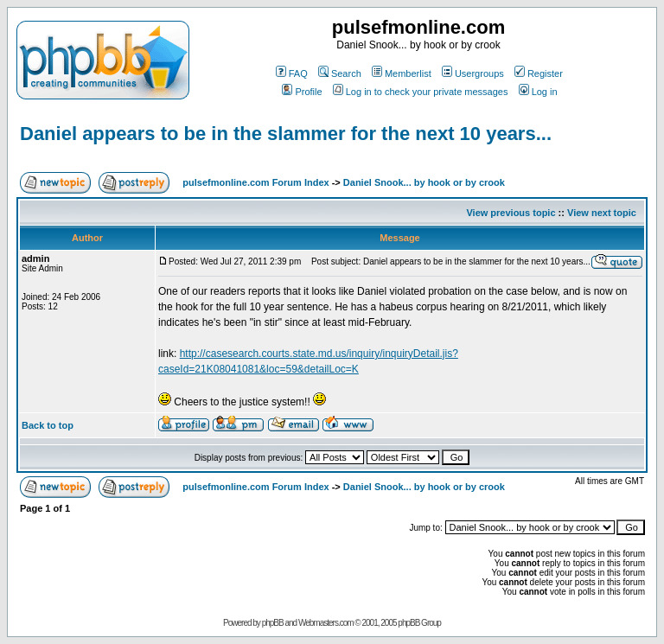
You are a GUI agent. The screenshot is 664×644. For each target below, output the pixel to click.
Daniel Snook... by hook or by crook (424, 182)
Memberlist (402, 73)
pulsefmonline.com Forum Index (255, 182)
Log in (538, 92)
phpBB (273, 623)
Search (340, 73)
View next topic (602, 213)
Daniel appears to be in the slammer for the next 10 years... (286, 134)
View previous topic (511, 213)
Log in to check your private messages (421, 92)
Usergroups (473, 73)
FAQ (292, 73)
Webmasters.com (326, 623)
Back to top (48, 425)
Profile (302, 92)
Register (539, 73)
